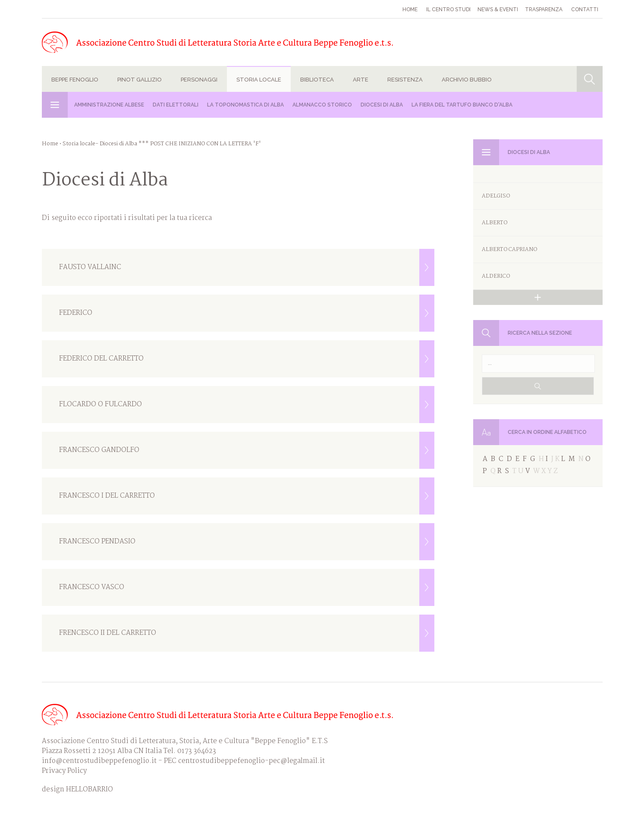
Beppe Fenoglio (75, 80)
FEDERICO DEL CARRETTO (247, 359)
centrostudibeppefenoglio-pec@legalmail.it (251, 761)
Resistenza (405, 80)
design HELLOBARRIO (77, 789)
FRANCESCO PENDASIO (247, 542)
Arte (361, 80)
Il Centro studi (448, 9)
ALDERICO (496, 276)
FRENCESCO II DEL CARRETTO (247, 633)
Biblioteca (317, 80)
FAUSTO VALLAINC (247, 267)
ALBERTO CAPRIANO (509, 250)
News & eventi (498, 9)
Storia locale (259, 80)
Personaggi (199, 80)
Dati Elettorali (176, 105)
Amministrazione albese (109, 105)
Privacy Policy (64, 771)
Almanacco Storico (322, 105)
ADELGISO (496, 196)
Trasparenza (544, 9)
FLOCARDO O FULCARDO (247, 405)
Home (410, 9)
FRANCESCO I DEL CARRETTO (247, 496)
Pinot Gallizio (140, 80)
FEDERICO (247, 313)
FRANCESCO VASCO (247, 587)
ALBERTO (495, 223)
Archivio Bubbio (467, 80)
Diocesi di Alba (382, 105)
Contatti (585, 9)
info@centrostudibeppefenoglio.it (99, 761)
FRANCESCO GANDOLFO (247, 450)
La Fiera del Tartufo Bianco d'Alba (462, 105)
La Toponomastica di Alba (245, 105)
